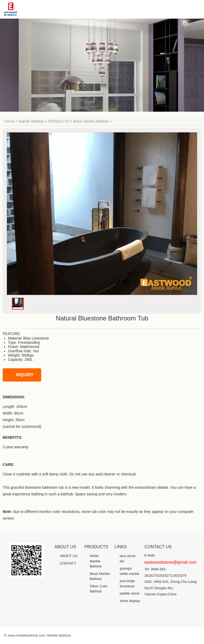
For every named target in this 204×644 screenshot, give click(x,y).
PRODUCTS (59, 121)
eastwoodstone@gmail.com (171, 562)
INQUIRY (19, 375)
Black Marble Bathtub (91, 121)
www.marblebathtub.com (26, 635)
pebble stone (130, 593)
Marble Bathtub (31, 121)
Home (9, 121)
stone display (130, 601)
